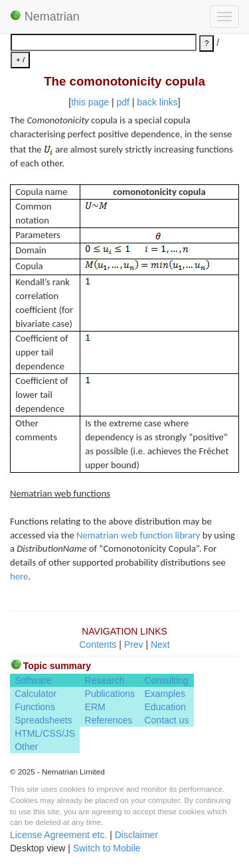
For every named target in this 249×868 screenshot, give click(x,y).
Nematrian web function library (138, 535)
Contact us (166, 720)
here (19, 576)
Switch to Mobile (107, 848)
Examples (164, 694)
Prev (134, 645)
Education (165, 707)
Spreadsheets (43, 720)
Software (33, 680)
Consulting (166, 680)
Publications (110, 694)
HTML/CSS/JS (45, 733)
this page (90, 102)
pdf (123, 102)
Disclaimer (136, 835)
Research (105, 680)
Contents (98, 645)
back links (157, 102)
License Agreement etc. (58, 835)
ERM (95, 707)
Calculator (36, 694)
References (109, 720)
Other (26, 747)
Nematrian (45, 17)
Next (160, 645)
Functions (35, 707)
